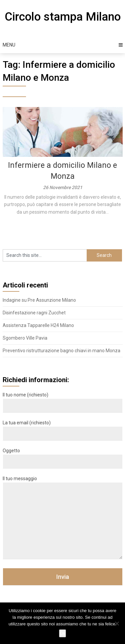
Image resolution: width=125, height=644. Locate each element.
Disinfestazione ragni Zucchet (34, 313)
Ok (62, 633)
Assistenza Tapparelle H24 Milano (38, 325)
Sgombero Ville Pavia (25, 338)
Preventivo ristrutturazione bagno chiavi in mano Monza (61, 351)
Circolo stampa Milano (63, 17)
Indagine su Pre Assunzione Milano (39, 300)
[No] (117, 623)
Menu (9, 45)
